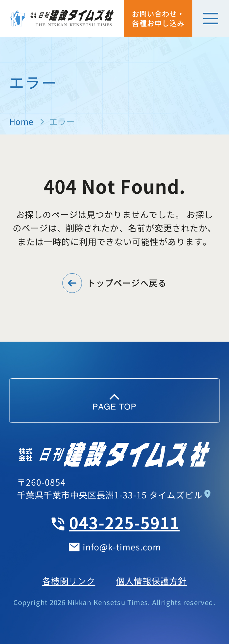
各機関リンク (69, 581)
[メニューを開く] (211, 18)
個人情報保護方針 (151, 581)
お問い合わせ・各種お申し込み (158, 18)
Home (21, 121)
